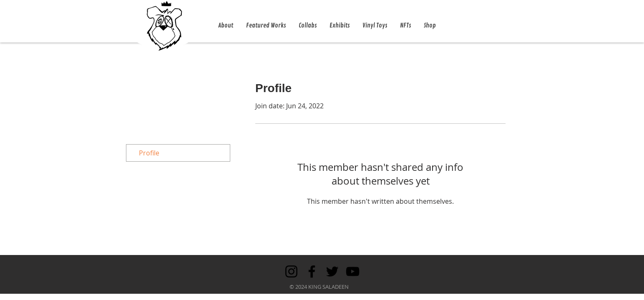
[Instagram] (291, 271)
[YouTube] (353, 271)
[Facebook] (312, 271)
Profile (149, 153)
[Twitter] (332, 271)
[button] (225, 26)
